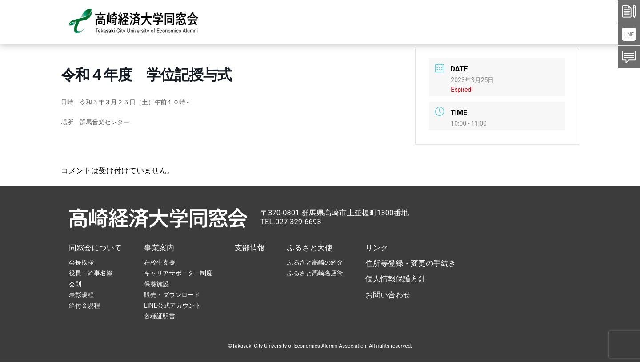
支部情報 (250, 248)
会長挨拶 (81, 262)
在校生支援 (160, 262)
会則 (75, 284)
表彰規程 (81, 295)
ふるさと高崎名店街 (315, 273)
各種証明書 (160, 316)
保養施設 (156, 284)
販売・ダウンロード (172, 295)
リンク (377, 248)
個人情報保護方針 (396, 279)
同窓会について (95, 248)
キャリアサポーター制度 (178, 273)
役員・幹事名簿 (91, 273)
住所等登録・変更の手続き (411, 263)
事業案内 (159, 248)
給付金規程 (84, 305)
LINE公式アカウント (172, 305)
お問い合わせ (388, 295)
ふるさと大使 (310, 248)
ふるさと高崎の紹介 (315, 262)
